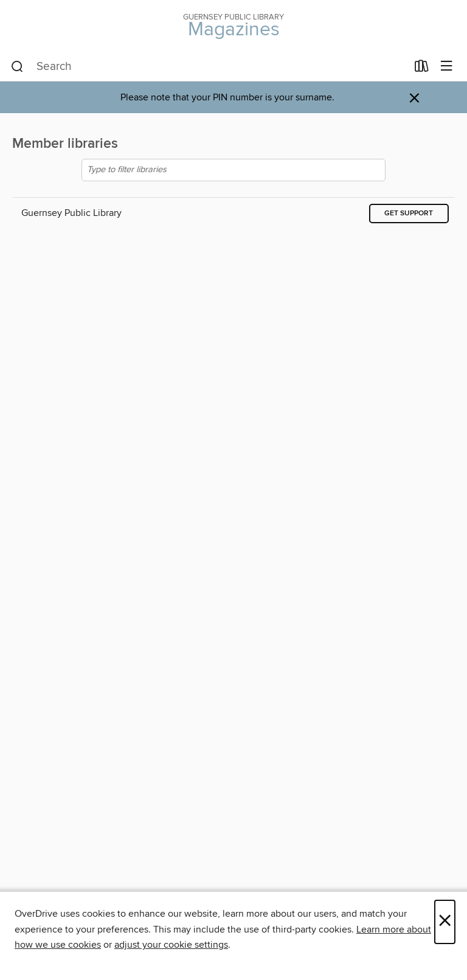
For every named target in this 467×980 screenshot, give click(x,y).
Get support (409, 213)
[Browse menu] (447, 67)
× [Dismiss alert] (414, 98)
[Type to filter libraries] (233, 170)
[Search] (17, 67)
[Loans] (422, 69)
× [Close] (445, 922)
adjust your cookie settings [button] (171, 945)
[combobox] (209, 67)
